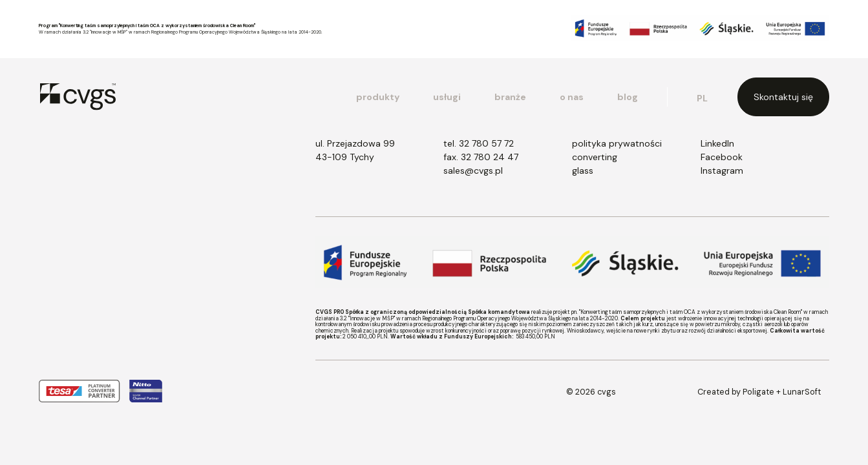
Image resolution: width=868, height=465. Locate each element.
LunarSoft (802, 392)
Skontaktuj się (783, 97)
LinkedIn (717, 143)
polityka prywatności (617, 143)
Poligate (758, 392)
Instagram (722, 170)
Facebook (722, 157)
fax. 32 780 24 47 (481, 157)
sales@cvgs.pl (473, 170)
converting (595, 157)
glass (583, 170)
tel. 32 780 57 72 (479, 143)
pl (702, 98)
